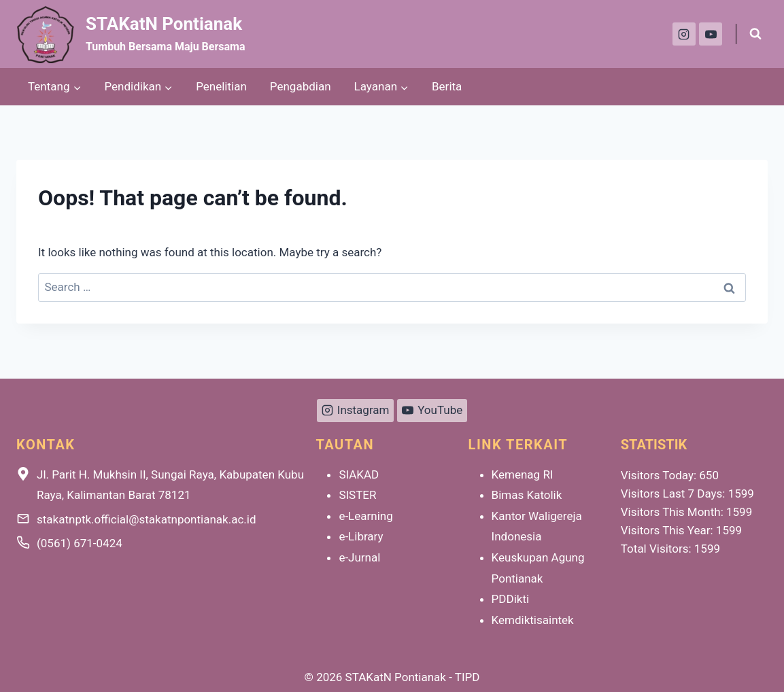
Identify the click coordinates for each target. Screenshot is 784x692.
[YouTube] (711, 34)
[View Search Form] (755, 34)
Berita (447, 86)
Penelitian (221, 86)
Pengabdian (301, 86)
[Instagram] (684, 34)
